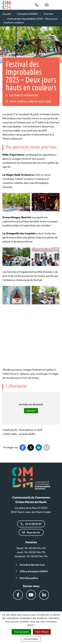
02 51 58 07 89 (31, 524)
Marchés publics (29, 578)
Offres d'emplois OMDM (34, 571)
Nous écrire (31, 532)
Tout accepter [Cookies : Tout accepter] (21, 632)
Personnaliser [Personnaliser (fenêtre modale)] (31, 639)
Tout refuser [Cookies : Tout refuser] (42, 632)
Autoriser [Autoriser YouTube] (31, 411)
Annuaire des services (32, 565)
